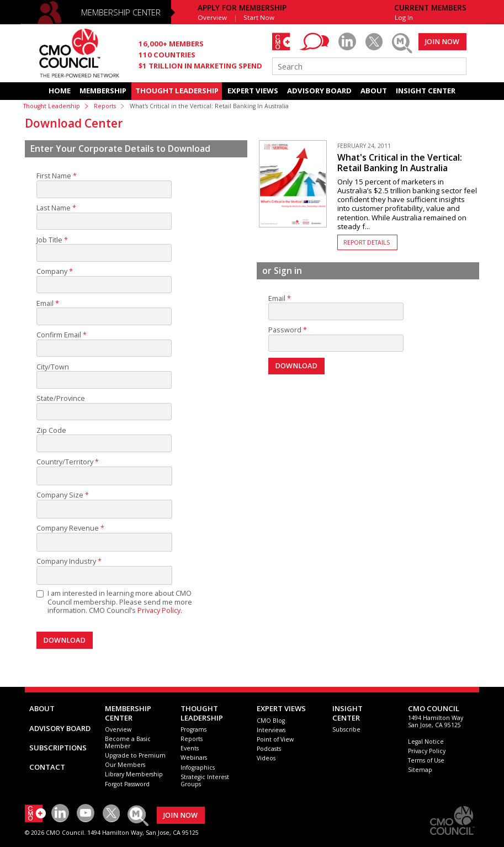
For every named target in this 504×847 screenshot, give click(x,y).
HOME (60, 91)
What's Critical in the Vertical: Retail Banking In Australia (400, 163)
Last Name (54, 208)
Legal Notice (426, 742)
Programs (193, 729)
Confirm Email (59, 335)
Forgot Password (127, 784)
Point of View (275, 739)
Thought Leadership (52, 106)
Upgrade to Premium (135, 755)
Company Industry (66, 562)
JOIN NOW (442, 42)
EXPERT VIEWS (253, 91)
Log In (404, 17)
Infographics (198, 767)
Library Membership (134, 774)
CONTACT (47, 767)
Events (190, 748)
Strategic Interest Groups (205, 780)
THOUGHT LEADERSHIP (177, 91)
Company (52, 272)
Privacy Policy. (160, 610)
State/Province (61, 399)
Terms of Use (426, 760)
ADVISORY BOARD (319, 91)
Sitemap (420, 770)
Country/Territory (65, 462)
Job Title (49, 240)
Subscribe (346, 729)
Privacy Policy (427, 751)
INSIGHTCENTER (348, 713)
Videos (266, 758)
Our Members (125, 765)
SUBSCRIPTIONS (58, 748)
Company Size (60, 495)
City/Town (53, 367)
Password (285, 330)
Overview (212, 17)
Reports (105, 106)
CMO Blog (271, 721)
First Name (54, 176)
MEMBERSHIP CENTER (121, 12)
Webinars (194, 758)
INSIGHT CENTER (426, 91)
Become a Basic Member (128, 742)
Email (45, 304)
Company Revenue (68, 528)
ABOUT (374, 91)
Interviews (271, 730)
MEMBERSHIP (103, 91)
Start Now (259, 17)
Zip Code (51, 431)
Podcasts (269, 749)
